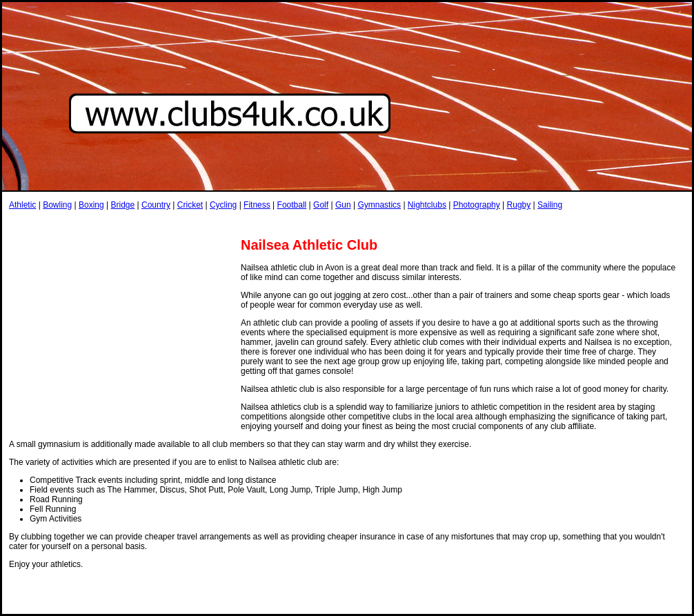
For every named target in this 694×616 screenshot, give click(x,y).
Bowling (57, 205)
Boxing (91, 205)
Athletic (22, 205)
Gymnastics (379, 205)
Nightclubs (427, 205)
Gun (343, 205)
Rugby (519, 205)
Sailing (550, 205)
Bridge (122, 205)
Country (156, 205)
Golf (321, 205)
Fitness (257, 205)
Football (292, 205)
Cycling (223, 205)
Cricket (190, 205)
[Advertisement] (260, 223)
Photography (477, 205)
